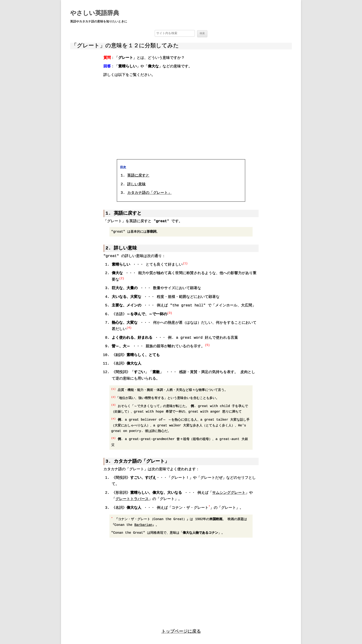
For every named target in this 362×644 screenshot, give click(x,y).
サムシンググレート (229, 493)
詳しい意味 (136, 184)
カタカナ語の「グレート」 (149, 193)
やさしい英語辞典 (95, 13)
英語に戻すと (138, 175)
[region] (181, 118)
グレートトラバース (132, 499)
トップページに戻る (181, 631)
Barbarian (143, 525)
